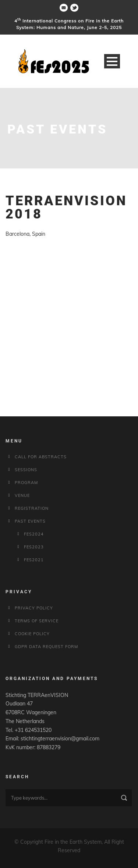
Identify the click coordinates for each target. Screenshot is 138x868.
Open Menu (112, 61)
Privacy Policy (34, 608)
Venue (22, 495)
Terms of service (37, 621)
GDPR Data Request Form (46, 647)
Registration (32, 508)
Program (26, 483)
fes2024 (34, 534)
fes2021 (34, 560)
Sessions (26, 470)
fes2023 (34, 547)
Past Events (30, 521)
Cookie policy (32, 634)
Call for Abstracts (41, 457)
